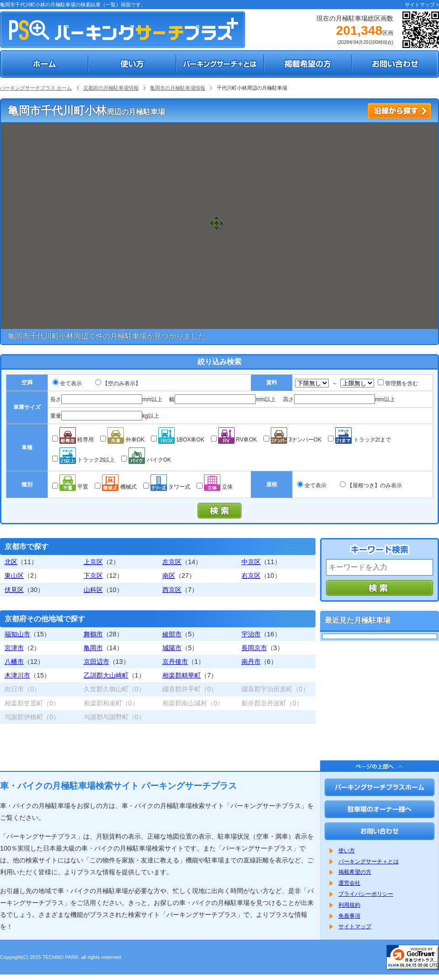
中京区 (251, 562)
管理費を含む (398, 383)
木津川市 (17, 675)
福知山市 (17, 634)
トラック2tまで (359, 440)
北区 (11, 562)
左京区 (172, 562)
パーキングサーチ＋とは (369, 862)
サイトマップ (355, 926)
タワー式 (167, 487)
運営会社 (349, 883)
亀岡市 (93, 648)
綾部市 (172, 634)
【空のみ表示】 (122, 383)
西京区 (172, 590)
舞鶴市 (93, 634)
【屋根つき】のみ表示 (375, 485)
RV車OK (234, 440)
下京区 (93, 576)
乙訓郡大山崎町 (106, 675)
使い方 (347, 851)
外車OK (122, 440)
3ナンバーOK (292, 440)
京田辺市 (96, 662)
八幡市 (14, 662)
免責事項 (349, 916)
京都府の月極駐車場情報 (111, 88)
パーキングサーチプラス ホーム (36, 88)
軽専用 (73, 440)
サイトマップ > (422, 5)
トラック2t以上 (83, 460)
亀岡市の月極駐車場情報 (178, 88)
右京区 (251, 576)
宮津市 (14, 648)
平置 (70, 487)
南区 (169, 576)
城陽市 (172, 648)
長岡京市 (254, 648)
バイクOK (146, 460)
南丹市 (251, 662)
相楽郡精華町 (182, 675)
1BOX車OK (178, 440)
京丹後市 (175, 662)
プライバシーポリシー (366, 894)
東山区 (14, 576)
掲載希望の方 (355, 872)
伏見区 (14, 590)
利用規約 (349, 905)
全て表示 (71, 383)
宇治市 (251, 634)
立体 (215, 487)
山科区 (93, 590)
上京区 (93, 562)
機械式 (115, 487)
